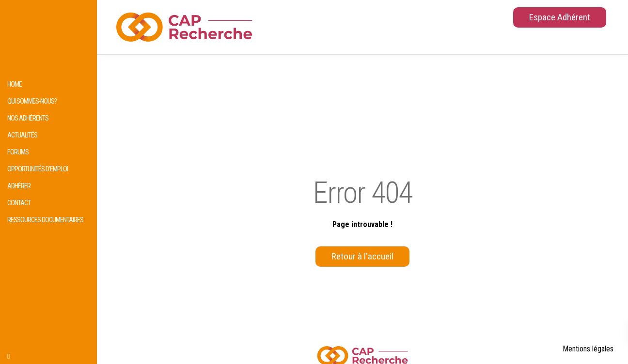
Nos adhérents (28, 118)
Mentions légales (588, 349)
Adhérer (19, 186)
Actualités (22, 135)
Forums (18, 152)
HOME (15, 84)
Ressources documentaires (45, 220)
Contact (19, 203)
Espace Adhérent (560, 17)
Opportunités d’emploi (38, 169)
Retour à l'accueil (362, 256)
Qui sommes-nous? (32, 101)
